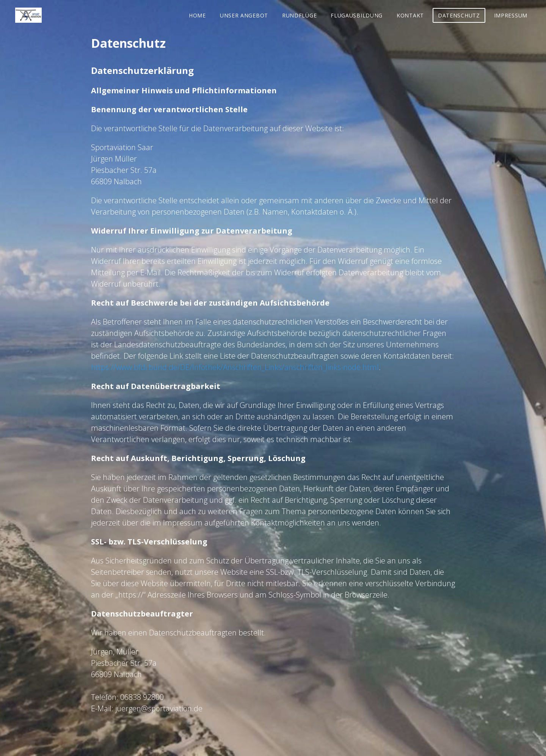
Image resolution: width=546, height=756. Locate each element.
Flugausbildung (357, 15)
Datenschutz (459, 15)
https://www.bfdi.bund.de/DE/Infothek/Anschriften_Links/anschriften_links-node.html (235, 367)
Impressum (511, 15)
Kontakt (410, 15)
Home (197, 15)
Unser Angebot (244, 15)
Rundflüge (299, 15)
